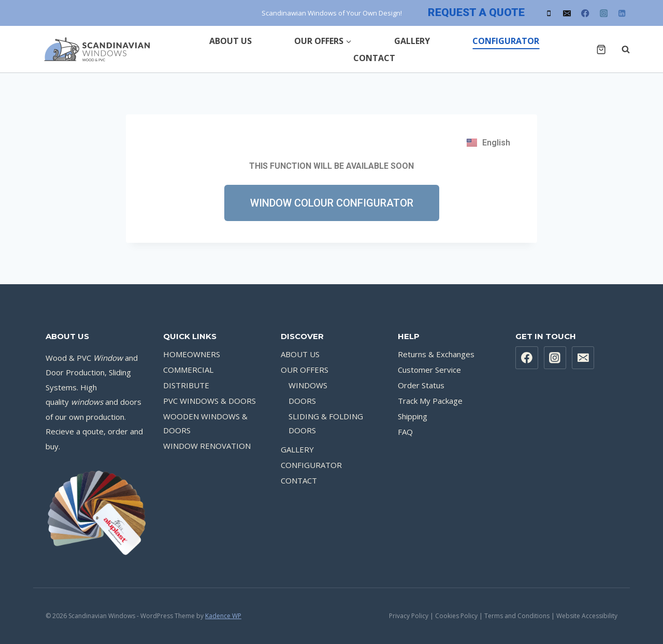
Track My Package (430, 401)
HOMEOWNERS (192, 354)
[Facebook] (586, 13)
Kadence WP (223, 616)
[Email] (567, 13)
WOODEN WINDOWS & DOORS (205, 423)
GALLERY (412, 41)
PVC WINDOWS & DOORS (210, 401)
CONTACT (374, 58)
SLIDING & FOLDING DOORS (326, 423)
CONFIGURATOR (506, 41)
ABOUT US (230, 41)
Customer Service (429, 370)
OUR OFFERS (305, 370)
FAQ (405, 432)
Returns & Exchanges (436, 354)
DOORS (302, 401)
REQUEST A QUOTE (476, 12)
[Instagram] (604, 13)
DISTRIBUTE (186, 385)
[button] (332, 203)
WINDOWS (308, 385)
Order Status (421, 385)
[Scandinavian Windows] (95, 49)
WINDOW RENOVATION (207, 446)
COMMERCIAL (188, 370)
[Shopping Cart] (601, 49)
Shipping (413, 416)
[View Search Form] (621, 49)
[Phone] (549, 13)
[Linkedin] (622, 13)
